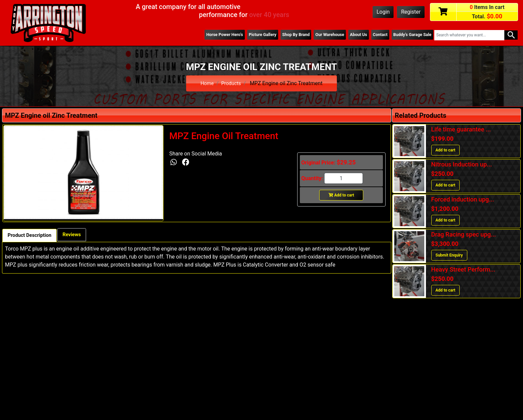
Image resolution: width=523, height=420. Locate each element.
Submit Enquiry (449, 255)
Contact (376, 35)
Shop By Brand (285, 35)
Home (206, 83)
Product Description (32, 236)
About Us (352, 35)
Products (231, 83)
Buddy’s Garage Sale (411, 35)
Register (411, 12)
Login (383, 12)
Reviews (78, 235)
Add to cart (341, 195)
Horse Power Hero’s (208, 35)
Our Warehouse (321, 35)
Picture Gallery (248, 35)
